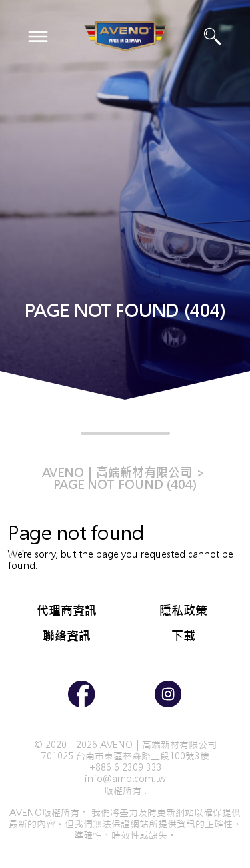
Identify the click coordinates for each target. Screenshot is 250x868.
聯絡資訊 (67, 636)
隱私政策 (183, 611)
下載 (183, 636)
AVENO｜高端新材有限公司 (117, 473)
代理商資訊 (67, 611)
